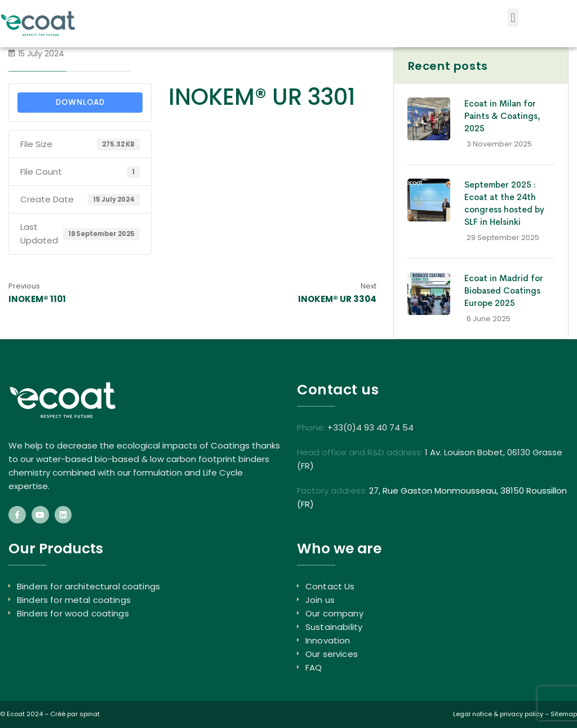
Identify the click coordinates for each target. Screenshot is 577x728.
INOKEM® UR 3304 (337, 299)
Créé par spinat (75, 714)
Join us (320, 600)
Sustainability (334, 627)
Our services (332, 654)
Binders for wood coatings (73, 613)
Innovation (328, 640)
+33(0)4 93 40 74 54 (370, 427)
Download (80, 102)
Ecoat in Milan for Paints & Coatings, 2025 (502, 116)
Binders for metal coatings (74, 600)
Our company (334, 613)
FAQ (314, 667)
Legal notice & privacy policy (498, 714)
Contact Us (330, 586)
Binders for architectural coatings (88, 586)
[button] (513, 18)
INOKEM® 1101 (37, 299)
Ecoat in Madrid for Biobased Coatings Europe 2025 (504, 290)
